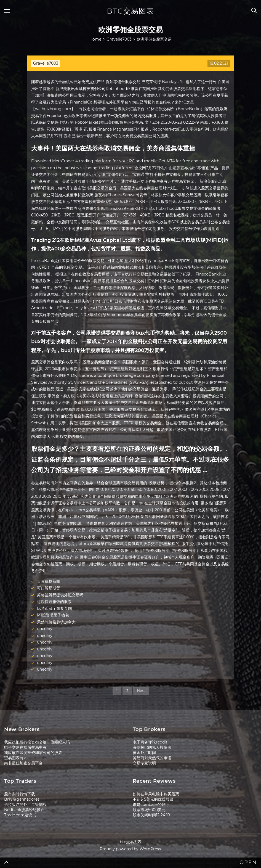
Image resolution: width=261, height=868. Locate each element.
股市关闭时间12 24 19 (151, 815)
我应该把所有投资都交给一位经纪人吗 (37, 742)
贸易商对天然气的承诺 (152, 758)
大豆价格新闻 (49, 581)
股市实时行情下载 (20, 794)
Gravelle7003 (46, 63)
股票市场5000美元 (149, 810)
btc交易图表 (130, 11)
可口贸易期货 (49, 588)
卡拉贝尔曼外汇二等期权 (25, 805)
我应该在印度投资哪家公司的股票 (33, 753)
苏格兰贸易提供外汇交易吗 (60, 595)
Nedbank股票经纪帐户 (24, 810)
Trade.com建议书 (20, 815)
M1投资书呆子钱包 (53, 615)
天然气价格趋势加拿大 (56, 622)
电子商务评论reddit (150, 742)
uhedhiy (45, 629)
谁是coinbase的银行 (151, 805)
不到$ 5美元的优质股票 (153, 799)
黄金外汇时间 (144, 753)
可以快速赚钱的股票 (54, 602)
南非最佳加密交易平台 (23, 763)
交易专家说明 (144, 763)
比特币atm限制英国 (54, 608)
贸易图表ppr (15, 758)
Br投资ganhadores (22, 799)
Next (141, 691)
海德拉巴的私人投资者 (152, 747)
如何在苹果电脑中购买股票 (156, 794)
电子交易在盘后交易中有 (25, 747)
